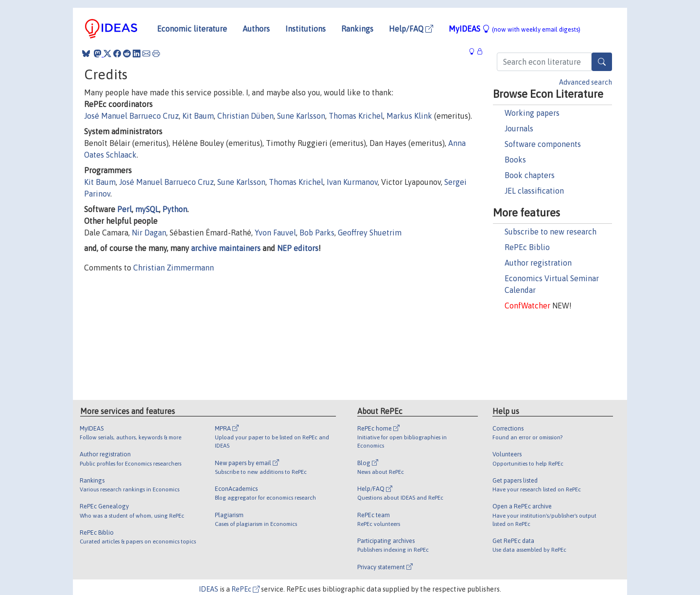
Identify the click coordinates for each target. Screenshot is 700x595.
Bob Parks (317, 233)
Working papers (532, 113)
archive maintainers (226, 248)
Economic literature (192, 29)
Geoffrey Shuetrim (370, 233)
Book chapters (530, 175)
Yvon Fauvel (275, 233)
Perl (124, 209)
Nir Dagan (149, 233)
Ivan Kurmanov (352, 182)
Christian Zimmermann (174, 268)
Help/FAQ (411, 29)
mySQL (147, 209)
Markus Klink (409, 116)
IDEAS (209, 589)
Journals (519, 128)
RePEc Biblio (527, 247)
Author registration (538, 263)
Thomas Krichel (356, 116)
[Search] (602, 62)
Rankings (357, 29)
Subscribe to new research (551, 232)
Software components (543, 144)
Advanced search (586, 82)
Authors (256, 29)
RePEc (245, 589)
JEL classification (534, 191)
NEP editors (298, 248)
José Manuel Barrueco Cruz (131, 116)
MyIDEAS (515, 29)
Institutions (306, 29)
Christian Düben (245, 116)
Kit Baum (198, 116)
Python (175, 209)
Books (515, 160)
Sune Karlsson (301, 116)
